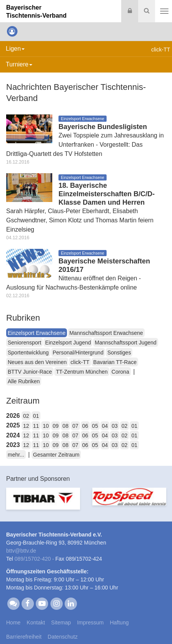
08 (65, 426)
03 (115, 426)
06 (85, 426)
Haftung (119, 622)
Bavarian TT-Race (115, 362)
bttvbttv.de (21, 551)
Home (13, 622)
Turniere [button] (19, 64)
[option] (43, 503)
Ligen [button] (15, 49)
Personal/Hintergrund (78, 353)
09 (56, 426)
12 (26, 426)
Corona (120, 372)
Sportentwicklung (28, 353)
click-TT (80, 362)
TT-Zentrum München (82, 372)
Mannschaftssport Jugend (125, 343)
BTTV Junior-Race (30, 372)
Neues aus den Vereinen (37, 362)
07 (75, 426)
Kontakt (36, 622)
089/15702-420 (33, 559)
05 (95, 426)
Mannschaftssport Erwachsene (106, 333)
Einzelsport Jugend (68, 343)
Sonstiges (119, 353)
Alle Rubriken (24, 381)
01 (36, 416)
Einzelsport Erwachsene (37, 333)
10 (46, 426)
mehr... (16, 455)
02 (26, 416)
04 (105, 426)
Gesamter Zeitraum (56, 455)
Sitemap (61, 622)
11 (36, 426)
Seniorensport (24, 343)
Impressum (90, 622)
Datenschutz (63, 637)
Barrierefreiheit (24, 637)
